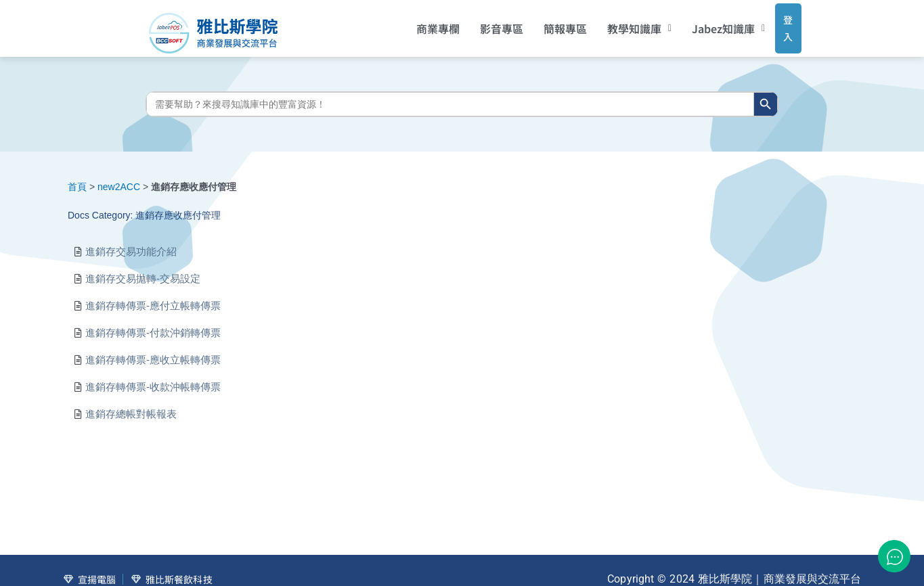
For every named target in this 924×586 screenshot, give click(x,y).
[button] (621, 24)
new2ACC (119, 177)
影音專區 (483, 24)
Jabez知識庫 (711, 24)
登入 (775, 23)
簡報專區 (547, 24)
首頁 (77, 177)
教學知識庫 (621, 24)
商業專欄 (420, 24)
